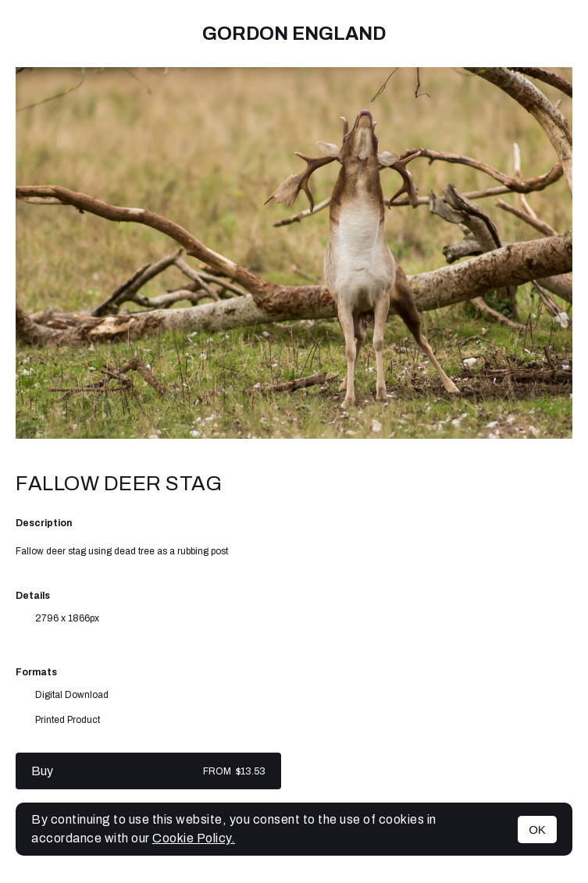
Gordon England (294, 34)
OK (537, 830)
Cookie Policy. (194, 838)
